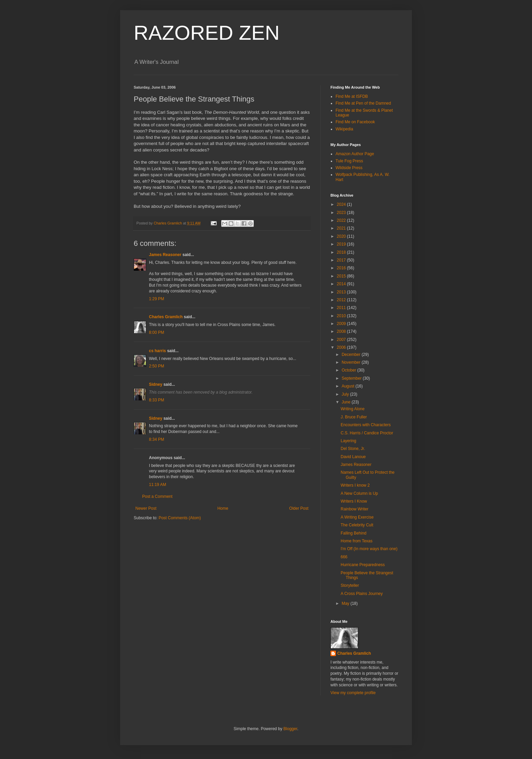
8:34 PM (157, 439)
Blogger (290, 729)
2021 (342, 228)
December (352, 355)
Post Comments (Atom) (180, 518)
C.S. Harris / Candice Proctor (367, 433)
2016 (342, 268)
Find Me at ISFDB (352, 96)
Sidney (156, 384)
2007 (342, 340)
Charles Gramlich (166, 317)
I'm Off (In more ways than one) (369, 549)
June (347, 402)
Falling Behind (354, 533)
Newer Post (146, 508)
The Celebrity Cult (357, 525)
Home (223, 508)
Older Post (299, 508)
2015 (342, 276)
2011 (342, 308)
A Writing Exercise (357, 517)
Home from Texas (357, 541)
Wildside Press (349, 168)
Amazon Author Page (355, 154)
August (349, 386)
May (346, 603)
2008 (342, 331)
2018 (342, 252)
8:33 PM (157, 400)
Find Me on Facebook (355, 122)
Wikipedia (344, 129)
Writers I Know (354, 501)
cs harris (157, 351)
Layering (348, 441)
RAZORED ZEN (207, 33)
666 (344, 557)
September (352, 378)
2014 (342, 284)
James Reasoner (165, 255)
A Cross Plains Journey (362, 594)
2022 (342, 220)
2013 (342, 292)
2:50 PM (157, 366)
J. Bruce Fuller (354, 417)
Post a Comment (157, 496)
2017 (342, 260)
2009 (342, 324)
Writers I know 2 (355, 485)
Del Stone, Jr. (353, 449)
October (349, 370)
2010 (342, 316)
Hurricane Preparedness (363, 565)
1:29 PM (157, 299)
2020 (342, 236)
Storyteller (350, 585)
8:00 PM (157, 332)
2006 (342, 347)
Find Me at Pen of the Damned (363, 103)
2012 (342, 300)
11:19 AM (158, 485)
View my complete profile (353, 693)
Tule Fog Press (349, 161)
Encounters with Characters (366, 425)
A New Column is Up (359, 493)
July (346, 394)
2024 (342, 204)
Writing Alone (353, 409)
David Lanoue (353, 457)
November (352, 362)
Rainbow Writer (355, 509)
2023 (342, 213)
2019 (342, 244)
